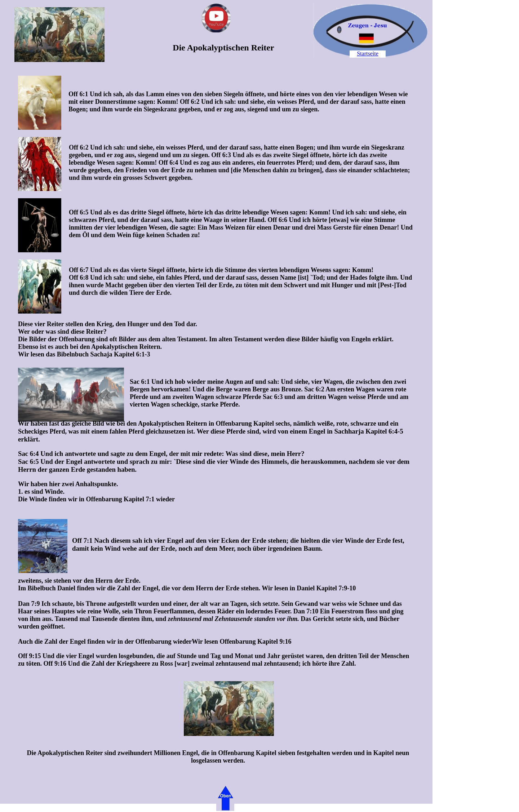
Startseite (368, 54)
